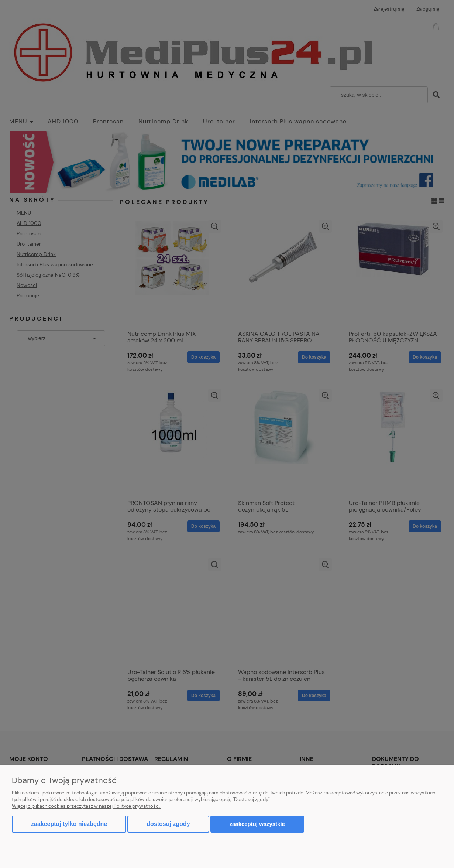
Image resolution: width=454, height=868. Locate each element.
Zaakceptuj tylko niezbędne (69, 824)
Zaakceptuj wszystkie (257, 824)
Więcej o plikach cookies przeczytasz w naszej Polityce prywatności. (86, 806)
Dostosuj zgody (168, 824)
